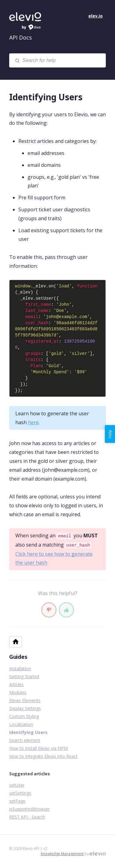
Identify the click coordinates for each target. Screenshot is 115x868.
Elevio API (31, 21)
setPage (17, 801)
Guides (18, 657)
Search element (25, 740)
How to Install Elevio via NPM (38, 748)
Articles (16, 684)
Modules (18, 692)
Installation (20, 668)
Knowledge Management (62, 854)
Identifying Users (28, 732)
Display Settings (25, 708)
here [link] (33, 422)
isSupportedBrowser (29, 809)
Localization (21, 724)
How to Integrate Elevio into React (43, 756)
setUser (17, 785)
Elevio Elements (25, 700)
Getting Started (24, 676)
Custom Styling (24, 716)
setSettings (20, 793)
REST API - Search (27, 817)
